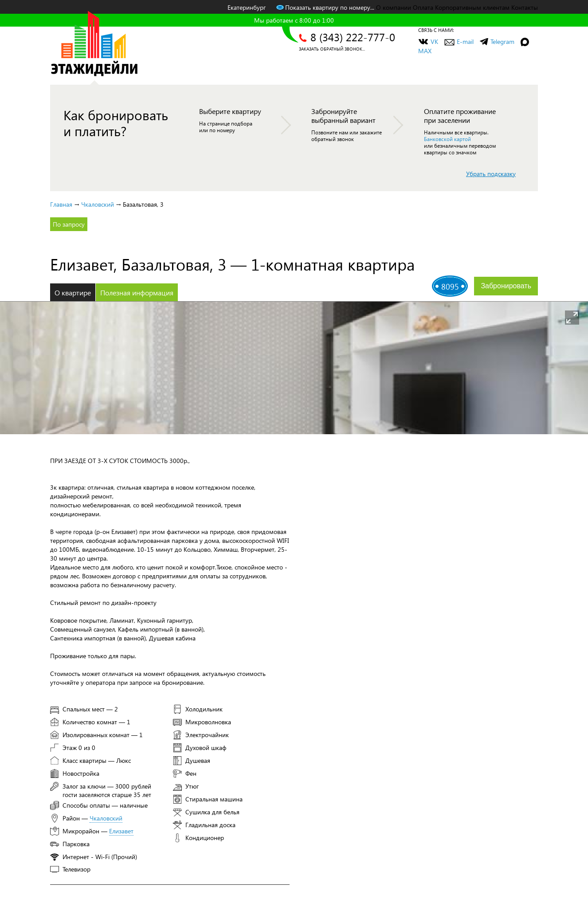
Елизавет (121, 831)
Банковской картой (447, 139)
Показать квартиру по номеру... (325, 7)
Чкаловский (98, 204)
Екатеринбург (247, 7)
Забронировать (506, 286)
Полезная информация (137, 293)
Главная (61, 204)
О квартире (73, 293)
